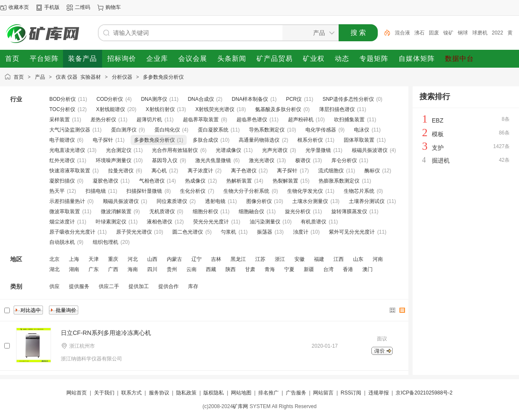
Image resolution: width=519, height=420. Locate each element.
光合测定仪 (119, 150)
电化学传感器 (321, 130)
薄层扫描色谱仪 (337, 109)
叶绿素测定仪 (111, 222)
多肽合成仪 (205, 140)
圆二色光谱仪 (188, 232)
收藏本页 (19, 7)
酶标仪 (372, 171)
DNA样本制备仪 (250, 99)
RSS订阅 (351, 393)
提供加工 (139, 286)
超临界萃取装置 (201, 120)
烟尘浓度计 (62, 222)
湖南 (74, 269)
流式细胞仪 (331, 171)
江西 (339, 259)
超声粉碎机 (301, 120)
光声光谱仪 (275, 150)
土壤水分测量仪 (310, 201)
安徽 (299, 259)
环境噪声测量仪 (114, 160)
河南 (378, 259)
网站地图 (241, 393)
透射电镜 (215, 201)
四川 (152, 269)
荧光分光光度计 (211, 222)
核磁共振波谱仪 (370, 150)
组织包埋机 (106, 242)
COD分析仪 (110, 99)
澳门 (368, 269)
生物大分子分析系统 (246, 191)
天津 (94, 259)
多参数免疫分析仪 (163, 77)
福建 (319, 259)
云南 (191, 269)
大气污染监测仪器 (70, 130)
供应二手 (109, 286)
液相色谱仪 (160, 222)
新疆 (309, 269)
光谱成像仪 (228, 150)
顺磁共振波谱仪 (121, 201)
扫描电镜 (96, 191)
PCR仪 (294, 99)
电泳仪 (362, 130)
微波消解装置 (116, 211)
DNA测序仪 (154, 99)
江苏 (260, 259)
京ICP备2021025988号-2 (424, 393)
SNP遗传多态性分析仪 (348, 99)
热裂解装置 (285, 181)
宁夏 (289, 269)
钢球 (463, 33)
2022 (498, 33)
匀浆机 (228, 232)
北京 (54, 259)
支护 (438, 148)
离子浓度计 (200, 171)
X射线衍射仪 (160, 109)
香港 (348, 269)
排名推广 (268, 393)
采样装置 (60, 120)
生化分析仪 (193, 191)
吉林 (216, 259)
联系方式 (131, 393)
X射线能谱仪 (111, 109)
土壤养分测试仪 (367, 201)
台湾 (328, 269)
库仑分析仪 (344, 160)
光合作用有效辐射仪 (175, 150)
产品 (40, 77)
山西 (152, 259)
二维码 (83, 7)
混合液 (402, 33)
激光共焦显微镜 (213, 160)
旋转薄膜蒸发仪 (349, 211)
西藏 (211, 269)
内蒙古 (174, 259)
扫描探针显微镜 (144, 191)
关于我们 (104, 393)
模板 (438, 134)
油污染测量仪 (265, 222)
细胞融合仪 (251, 211)
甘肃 (250, 269)
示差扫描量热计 (67, 201)
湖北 (54, 269)
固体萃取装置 (359, 140)
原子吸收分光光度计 (72, 232)
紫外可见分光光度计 (352, 232)
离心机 (159, 171)
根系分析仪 (310, 140)
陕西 (231, 269)
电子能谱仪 (62, 140)
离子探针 (287, 171)
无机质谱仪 (162, 211)
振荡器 (265, 232)
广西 (113, 269)
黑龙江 (238, 259)
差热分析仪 (103, 120)
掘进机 (441, 160)
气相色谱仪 (152, 181)
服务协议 (159, 393)
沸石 (419, 33)
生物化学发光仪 (305, 191)
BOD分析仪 (63, 99)
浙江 (280, 259)
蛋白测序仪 (124, 130)
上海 (74, 259)
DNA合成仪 (201, 99)
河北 (133, 259)
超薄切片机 (149, 120)
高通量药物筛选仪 (259, 140)
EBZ (438, 120)
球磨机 (480, 33)
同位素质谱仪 (172, 201)
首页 (19, 77)
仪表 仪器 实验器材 (78, 77)
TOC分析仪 (62, 109)
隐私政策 (186, 393)
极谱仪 (303, 160)
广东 (94, 269)
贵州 (172, 269)
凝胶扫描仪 (62, 181)
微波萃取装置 (65, 211)
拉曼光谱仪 (121, 171)
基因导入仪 (165, 160)
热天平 (57, 191)
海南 (133, 269)
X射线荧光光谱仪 (215, 109)
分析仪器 (122, 77)
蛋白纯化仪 (167, 130)
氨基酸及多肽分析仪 (278, 109)
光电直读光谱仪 (67, 150)
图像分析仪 (259, 201)
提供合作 (168, 286)
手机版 (52, 7)
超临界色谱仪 (252, 120)
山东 (358, 259)
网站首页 (77, 393)
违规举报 (379, 393)
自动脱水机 (62, 242)
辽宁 (197, 259)
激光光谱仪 (262, 160)
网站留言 (323, 393)
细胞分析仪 (205, 211)
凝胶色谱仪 (106, 181)
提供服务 (79, 286)
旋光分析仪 (298, 211)
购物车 (113, 7)
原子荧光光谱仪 (134, 232)
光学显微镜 (318, 150)
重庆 (113, 259)
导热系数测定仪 (267, 130)
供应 (54, 286)
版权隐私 (214, 393)
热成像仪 (195, 181)
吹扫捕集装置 (349, 120)
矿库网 (240, 406)
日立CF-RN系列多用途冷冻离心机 (106, 333)
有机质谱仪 (314, 222)
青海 (270, 269)
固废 (434, 33)
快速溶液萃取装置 (70, 171)
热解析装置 (239, 181)
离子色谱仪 (244, 171)
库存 (193, 286)
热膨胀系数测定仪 (339, 181)
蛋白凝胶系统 (213, 130)
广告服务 (296, 393)
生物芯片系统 (359, 191)
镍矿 (448, 33)
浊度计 (301, 232)
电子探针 (103, 140)
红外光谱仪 (62, 160)
